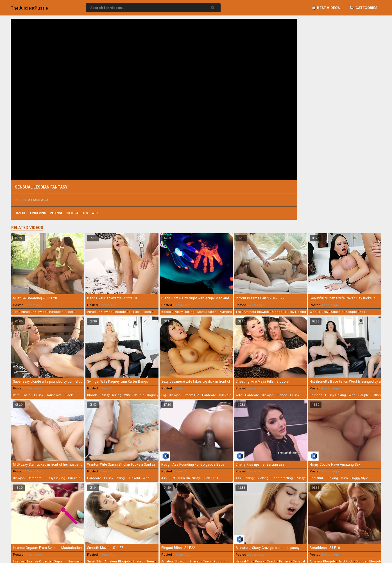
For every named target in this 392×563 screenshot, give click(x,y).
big (164, 395)
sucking (332, 478)
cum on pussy (189, 478)
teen (147, 312)
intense (56, 213)
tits (16, 312)
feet (70, 312)
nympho (226, 312)
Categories (364, 8)
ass (164, 478)
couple (352, 312)
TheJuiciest (29, 8)
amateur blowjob (34, 312)
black (69, 395)
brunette (316, 395)
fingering (38, 213)
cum (344, 478)
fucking (263, 478)
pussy (324, 312)
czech (21, 213)
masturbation (207, 312)
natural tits (77, 213)
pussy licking (184, 312)
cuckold (337, 312)
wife (313, 312)
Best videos (326, 8)
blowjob (175, 395)
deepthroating (282, 478)
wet (95, 213)
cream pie (191, 395)
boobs (166, 312)
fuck (206, 478)
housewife (54, 395)
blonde (121, 312)
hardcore (209, 395)
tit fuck (135, 312)
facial (27, 395)
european (56, 312)
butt (172, 478)
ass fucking (245, 478)
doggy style (359, 478)
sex (362, 312)
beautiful (316, 478)
